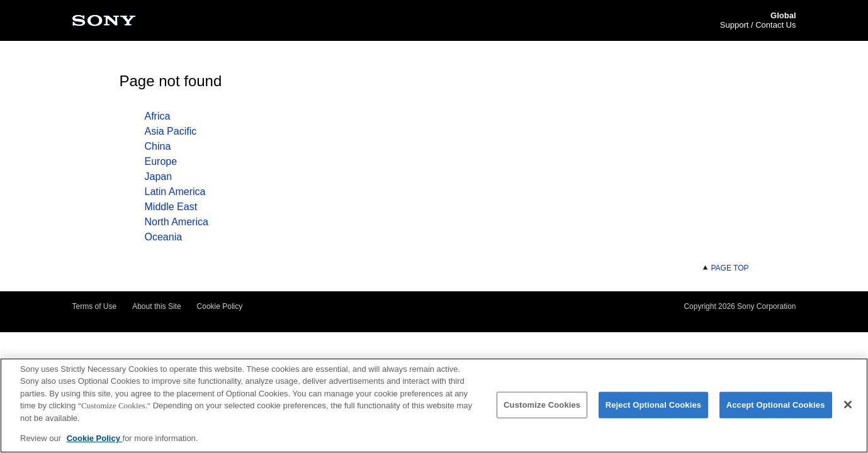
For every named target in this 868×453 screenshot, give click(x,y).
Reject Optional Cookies (654, 406)
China (158, 146)
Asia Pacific (171, 131)
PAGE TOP (725, 268)
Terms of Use (95, 306)
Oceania (164, 237)
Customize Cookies (542, 406)
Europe (161, 161)
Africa (158, 116)
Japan (159, 176)
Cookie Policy (220, 306)
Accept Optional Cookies (776, 406)
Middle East (171, 207)
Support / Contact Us (758, 25)
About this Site (156, 306)
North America (177, 222)
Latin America (175, 192)
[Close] (848, 406)
